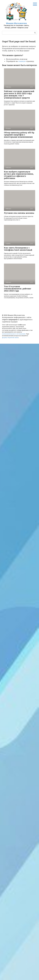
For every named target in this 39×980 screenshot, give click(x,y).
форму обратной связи (10, 337)
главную (22, 61)
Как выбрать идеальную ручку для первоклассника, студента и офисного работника (19, 175)
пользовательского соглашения (14, 334)
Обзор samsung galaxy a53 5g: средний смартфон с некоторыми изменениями (19, 135)
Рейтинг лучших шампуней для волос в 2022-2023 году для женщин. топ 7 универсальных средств (19, 94)
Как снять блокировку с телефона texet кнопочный (18, 249)
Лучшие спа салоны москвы (19, 213)
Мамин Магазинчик (16, 23)
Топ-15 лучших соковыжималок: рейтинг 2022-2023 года (18, 289)
